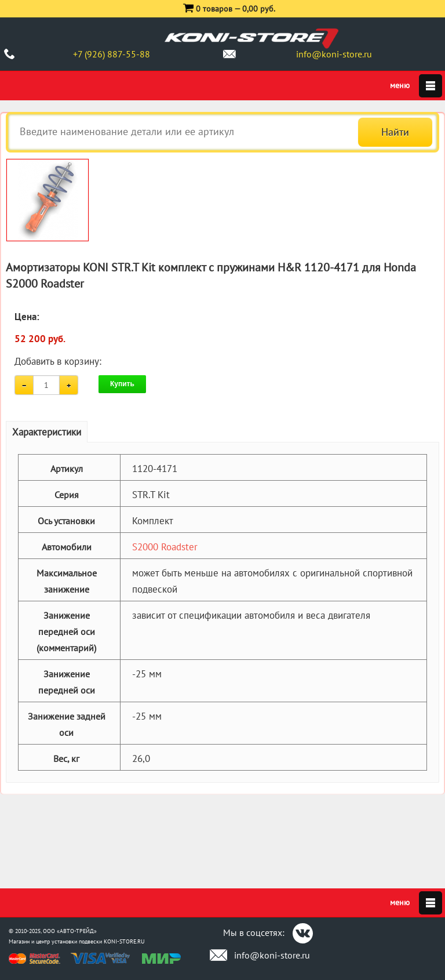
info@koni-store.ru (334, 54)
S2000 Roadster (165, 547)
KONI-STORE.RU (124, 941)
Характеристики (47, 432)
